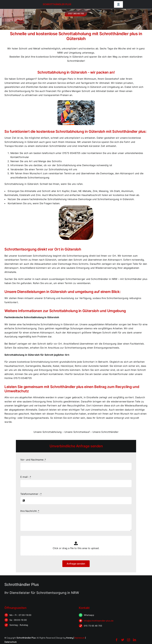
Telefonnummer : (31, 494)
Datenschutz (11, 642)
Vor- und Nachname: (33, 460)
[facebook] (117, 640)
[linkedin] (134, 640)
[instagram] (129, 640)
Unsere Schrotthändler (105, 432)
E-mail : (26, 477)
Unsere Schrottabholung (48, 432)
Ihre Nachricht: (30, 511)
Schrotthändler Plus (57, 4)
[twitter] (123, 640)
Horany (70, 638)
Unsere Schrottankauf (77, 432)
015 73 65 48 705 (93, 626)
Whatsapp (89, 615)
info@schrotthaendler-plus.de (99, 621)
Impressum (80, 638)
